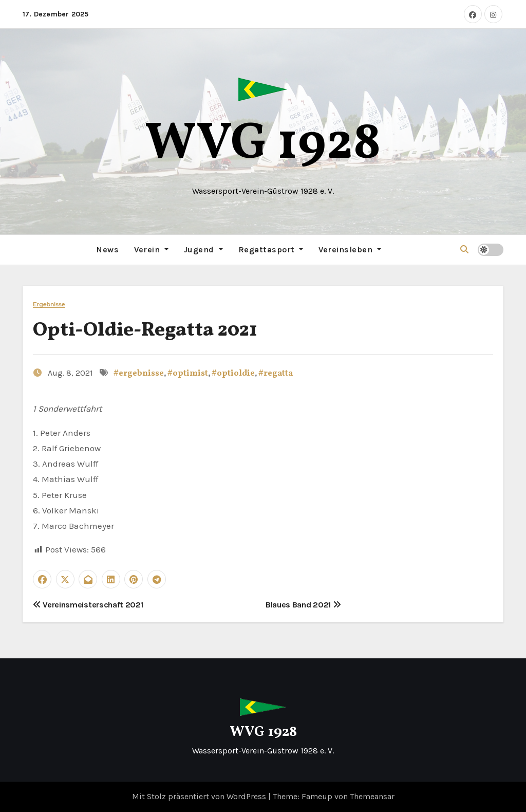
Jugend (203, 250)
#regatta (276, 374)
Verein (151, 250)
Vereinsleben (350, 250)
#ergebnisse (139, 374)
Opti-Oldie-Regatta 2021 (145, 331)
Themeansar (372, 796)
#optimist (188, 374)
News (108, 250)
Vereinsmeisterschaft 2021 (88, 605)
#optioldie (233, 374)
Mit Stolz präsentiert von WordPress (200, 796)
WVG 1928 (263, 145)
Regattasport (271, 250)
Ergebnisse (49, 304)
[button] (464, 250)
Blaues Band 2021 (303, 605)
